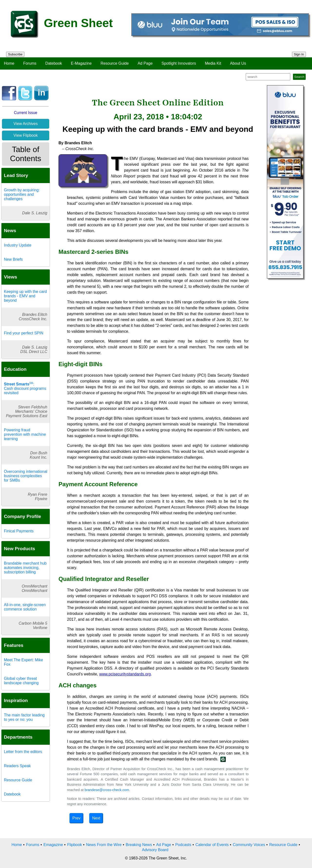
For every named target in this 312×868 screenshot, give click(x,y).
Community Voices (249, 845)
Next (96, 818)
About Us (238, 63)
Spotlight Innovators (179, 63)
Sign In (299, 54)
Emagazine (53, 845)
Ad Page (145, 63)
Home (9, 63)
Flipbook (74, 845)
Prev (76, 818)
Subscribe (15, 54)
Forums (30, 63)
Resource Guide (115, 63)
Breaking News (139, 845)
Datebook (54, 63)
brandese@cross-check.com (107, 790)
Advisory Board (155, 850)
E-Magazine (81, 63)
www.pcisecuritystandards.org (125, 674)
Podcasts (183, 845)
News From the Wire (104, 845)
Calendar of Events (212, 845)
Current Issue (26, 113)
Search (299, 77)
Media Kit (213, 63)
